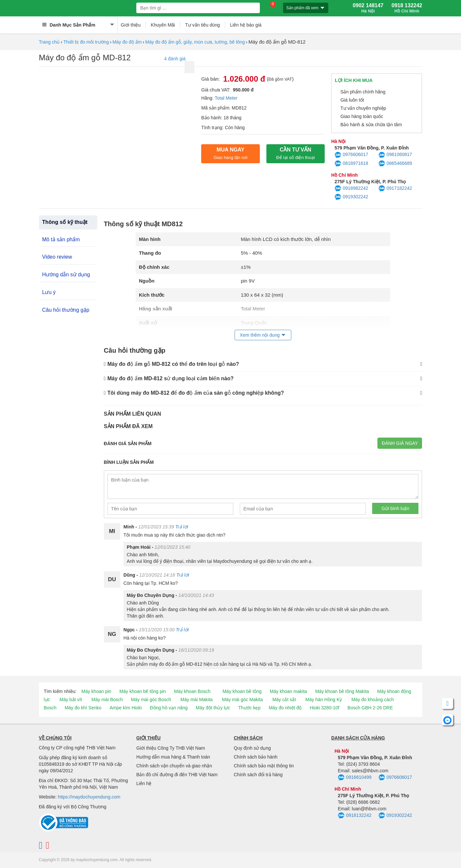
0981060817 (395, 155)
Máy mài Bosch (107, 700)
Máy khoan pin (96, 691)
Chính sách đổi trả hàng (258, 775)
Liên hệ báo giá (246, 25)
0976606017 (351, 155)
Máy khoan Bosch (192, 691)
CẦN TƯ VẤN (296, 153)
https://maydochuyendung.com (89, 797)
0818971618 (351, 164)
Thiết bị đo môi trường (86, 42)
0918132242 (355, 816)
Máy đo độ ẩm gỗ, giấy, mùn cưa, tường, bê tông (195, 42)
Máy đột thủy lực (213, 708)
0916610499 (355, 778)
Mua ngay (231, 153)
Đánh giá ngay (400, 443)
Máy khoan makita (288, 691)
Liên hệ (144, 783)
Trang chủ (49, 42)
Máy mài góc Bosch (151, 700)
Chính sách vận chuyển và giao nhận (174, 766)
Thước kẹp (249, 708)
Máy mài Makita (197, 700)
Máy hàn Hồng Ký (324, 700)
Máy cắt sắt (284, 700)
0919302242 (351, 197)
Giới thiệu (131, 25)
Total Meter (226, 98)
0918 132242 (407, 8)
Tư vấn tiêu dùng (202, 25)
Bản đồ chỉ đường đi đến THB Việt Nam (177, 775)
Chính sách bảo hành (256, 757)
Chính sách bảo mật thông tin (264, 766)
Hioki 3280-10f (324, 708)
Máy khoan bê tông (242, 691)
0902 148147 (368, 8)
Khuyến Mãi (163, 25)
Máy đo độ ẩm (127, 42)
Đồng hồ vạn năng (169, 708)
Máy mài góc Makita (242, 700)
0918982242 (351, 188)
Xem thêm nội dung (260, 335)
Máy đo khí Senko (83, 708)
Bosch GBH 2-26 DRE (370, 708)
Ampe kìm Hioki (125, 708)
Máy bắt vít (71, 700)
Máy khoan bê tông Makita (342, 691)
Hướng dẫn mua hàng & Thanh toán (173, 757)
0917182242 (395, 188)
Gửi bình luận (395, 508)
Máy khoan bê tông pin (143, 691)
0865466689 (395, 164)
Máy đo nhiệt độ (285, 708)
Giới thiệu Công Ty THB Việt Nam (171, 748)
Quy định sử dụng (252, 748)
